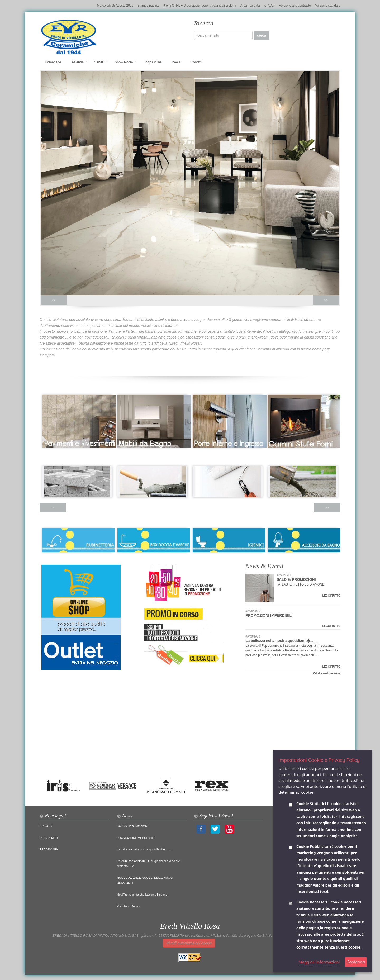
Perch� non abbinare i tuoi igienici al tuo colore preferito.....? (149, 864)
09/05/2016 (253, 636)
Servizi (101, 62)
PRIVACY (46, 826)
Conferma (356, 962)
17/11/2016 (284, 575)
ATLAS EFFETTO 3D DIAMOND (301, 584)
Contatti (196, 62)
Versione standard (328, 6)
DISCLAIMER (49, 838)
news (176, 62)
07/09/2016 (253, 611)
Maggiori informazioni (319, 962)
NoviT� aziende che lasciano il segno (142, 895)
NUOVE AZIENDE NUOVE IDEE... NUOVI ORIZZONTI (145, 880)
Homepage (53, 62)
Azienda (80, 62)
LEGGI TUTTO (331, 596)
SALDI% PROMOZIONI (296, 579)
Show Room (126, 62)
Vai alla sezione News (327, 674)
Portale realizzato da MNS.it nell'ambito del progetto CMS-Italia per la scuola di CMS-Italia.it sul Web (254, 936)
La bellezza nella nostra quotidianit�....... (281, 641)
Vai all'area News (128, 906)
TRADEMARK (49, 849)
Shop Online (153, 62)
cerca (262, 35)
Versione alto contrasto (295, 6)
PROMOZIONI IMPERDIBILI (269, 615)
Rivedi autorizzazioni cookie (189, 943)
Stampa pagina (148, 6)
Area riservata (250, 6)
